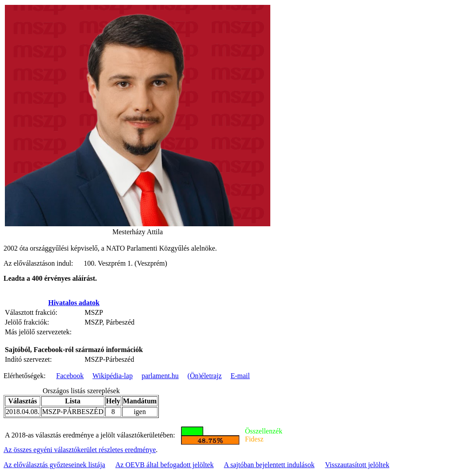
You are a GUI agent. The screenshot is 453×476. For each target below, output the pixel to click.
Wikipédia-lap (113, 376)
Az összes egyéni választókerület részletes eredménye (80, 450)
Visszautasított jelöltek (357, 465)
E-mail (240, 376)
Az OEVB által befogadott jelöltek (165, 465)
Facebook (70, 376)
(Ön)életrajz (205, 376)
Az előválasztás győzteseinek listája (54, 465)
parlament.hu (160, 376)
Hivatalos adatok (74, 303)
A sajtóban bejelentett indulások (269, 465)
